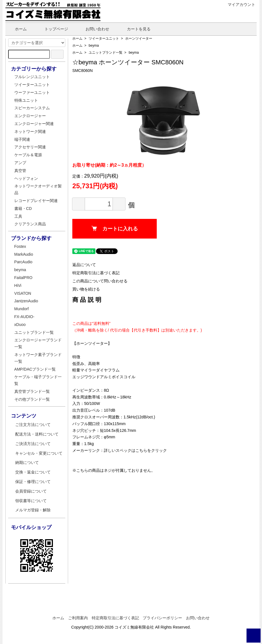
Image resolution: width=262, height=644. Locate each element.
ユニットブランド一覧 (106, 53)
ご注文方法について (33, 425)
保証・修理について (33, 482)
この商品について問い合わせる (100, 281)
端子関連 (22, 139)
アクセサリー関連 (30, 147)
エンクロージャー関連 (34, 124)
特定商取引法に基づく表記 (96, 273)
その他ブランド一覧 (32, 399)
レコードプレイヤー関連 (36, 201)
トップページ (52, 29)
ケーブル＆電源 (28, 155)
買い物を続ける (86, 289)
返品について (84, 265)
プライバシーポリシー (162, 618)
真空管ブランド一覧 (32, 391)
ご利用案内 (78, 618)
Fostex (20, 246)
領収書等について (31, 501)
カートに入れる (115, 229)
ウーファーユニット (32, 92)
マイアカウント (239, 4)
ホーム (17, 29)
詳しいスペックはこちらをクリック (135, 450)
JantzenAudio (26, 301)
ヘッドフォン (26, 178)
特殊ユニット (26, 100)
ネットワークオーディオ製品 (38, 189)
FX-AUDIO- (24, 317)
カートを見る (135, 29)
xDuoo (20, 325)
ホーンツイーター (139, 38)
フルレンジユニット (32, 77)
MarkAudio (24, 254)
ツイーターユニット (104, 38)
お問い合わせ (93, 29)
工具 (18, 216)
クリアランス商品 (30, 224)
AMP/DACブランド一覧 (35, 369)
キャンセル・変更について (39, 453)
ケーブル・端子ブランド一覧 (38, 380)
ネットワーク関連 (30, 131)
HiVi (18, 285)
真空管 (20, 171)
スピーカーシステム (32, 108)
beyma (94, 46)
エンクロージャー (30, 116)
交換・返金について (33, 472)
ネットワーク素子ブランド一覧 (38, 358)
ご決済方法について (33, 444)
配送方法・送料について (37, 434)
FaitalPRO (23, 278)
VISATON (23, 293)
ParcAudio (23, 262)
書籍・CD (23, 208)
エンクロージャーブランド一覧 (38, 343)
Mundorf (22, 309)
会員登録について (31, 491)
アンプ (20, 163)
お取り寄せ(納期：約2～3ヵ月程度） (109, 165)
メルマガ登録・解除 (33, 510)
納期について (27, 462)
